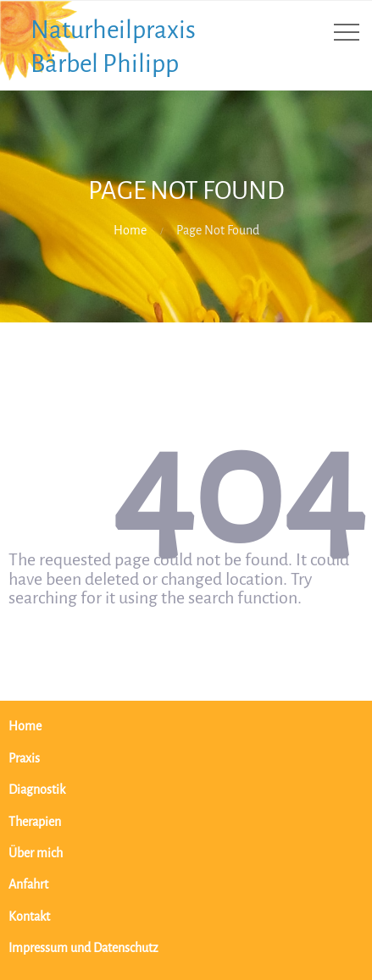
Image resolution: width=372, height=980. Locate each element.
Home (130, 231)
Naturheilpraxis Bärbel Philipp (113, 47)
